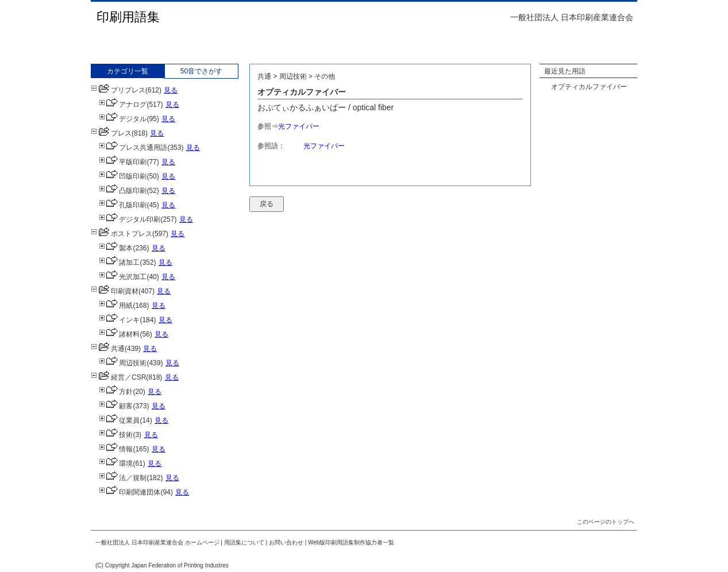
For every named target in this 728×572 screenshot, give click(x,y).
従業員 (119, 420)
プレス (111, 133)
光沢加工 (123, 277)
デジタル (123, 119)
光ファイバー (299, 126)
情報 (116, 449)
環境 (116, 463)
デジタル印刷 (130, 219)
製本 (116, 248)
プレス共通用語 (133, 148)
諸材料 (119, 334)
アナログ (123, 105)
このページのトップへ (606, 522)
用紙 (116, 306)
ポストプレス (122, 234)
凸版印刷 (123, 191)
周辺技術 (123, 363)
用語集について (244, 542)
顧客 (116, 406)
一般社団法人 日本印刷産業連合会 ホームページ (157, 542)
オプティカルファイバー (589, 87)
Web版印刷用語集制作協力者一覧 (351, 542)
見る (171, 90)
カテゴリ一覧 (128, 71)
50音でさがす (201, 71)
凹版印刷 (123, 176)
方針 (116, 392)
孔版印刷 (123, 205)
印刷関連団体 (130, 492)
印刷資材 (115, 291)
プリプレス (118, 90)
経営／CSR (118, 377)
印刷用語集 (128, 17)
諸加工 (119, 262)
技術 (116, 435)
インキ (119, 320)
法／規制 (123, 478)
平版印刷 (123, 162)
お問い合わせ (286, 542)
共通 (108, 349)
